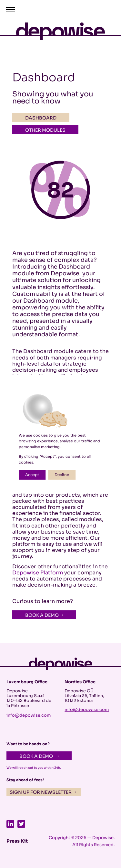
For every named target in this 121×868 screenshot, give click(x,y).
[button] (13, 10)
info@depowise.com (29, 715)
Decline (62, 475)
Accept (32, 475)
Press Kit (17, 841)
